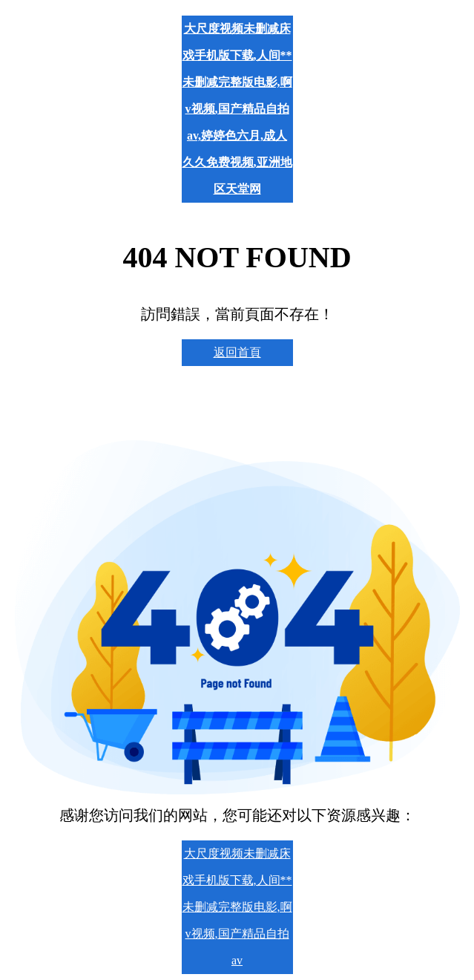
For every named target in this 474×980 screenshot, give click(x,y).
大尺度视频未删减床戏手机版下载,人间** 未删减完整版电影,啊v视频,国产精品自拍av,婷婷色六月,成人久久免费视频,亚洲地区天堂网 (237, 109)
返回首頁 (237, 352)
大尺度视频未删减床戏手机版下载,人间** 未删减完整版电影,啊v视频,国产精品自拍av (237, 907)
